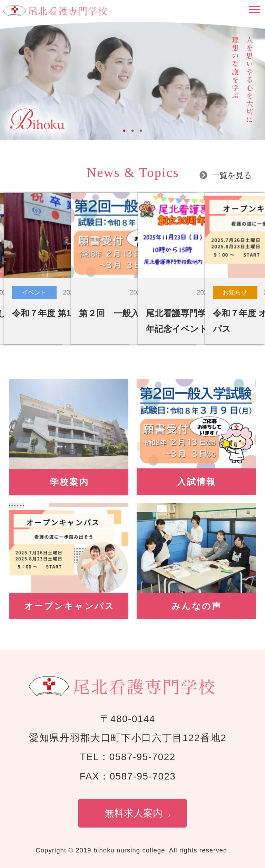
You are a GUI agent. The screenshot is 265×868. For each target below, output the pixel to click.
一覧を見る (232, 175)
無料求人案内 (134, 813)
